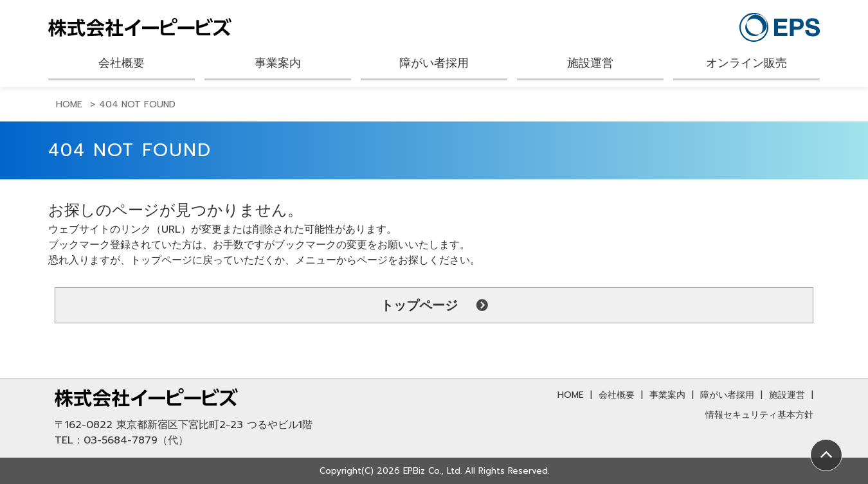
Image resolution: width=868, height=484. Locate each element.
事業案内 (278, 63)
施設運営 (590, 63)
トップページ (419, 305)
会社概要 (122, 63)
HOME (571, 395)
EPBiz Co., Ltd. (432, 471)
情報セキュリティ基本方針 (759, 415)
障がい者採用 (434, 63)
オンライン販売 (746, 63)
